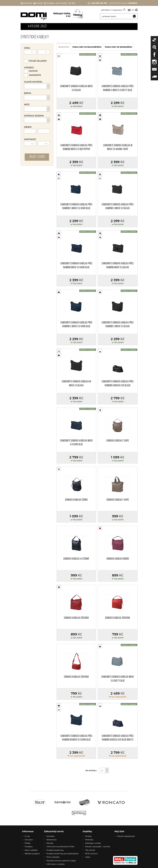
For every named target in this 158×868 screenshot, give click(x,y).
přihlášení (106, 10)
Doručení (27, 3)
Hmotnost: (30, 139)
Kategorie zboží (37, 26)
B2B (72, 3)
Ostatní (33, 71)
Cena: (27, 48)
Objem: (28, 127)
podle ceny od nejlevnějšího (87, 47)
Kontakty (62, 3)
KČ (129, 10)
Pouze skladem (38, 61)
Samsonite (35, 75)
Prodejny (49, 3)
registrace (117, 10)
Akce (27, 104)
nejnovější (64, 47)
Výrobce (29, 68)
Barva (28, 93)
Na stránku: (91, 770)
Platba (38, 3)
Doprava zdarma (34, 116)
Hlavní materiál (33, 82)
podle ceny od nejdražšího (119, 47)
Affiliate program (32, 854)
